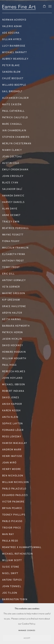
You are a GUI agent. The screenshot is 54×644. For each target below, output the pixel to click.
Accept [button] (27, 638)
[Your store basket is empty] (44, 7)
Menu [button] (50, 7)
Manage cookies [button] (27, 631)
